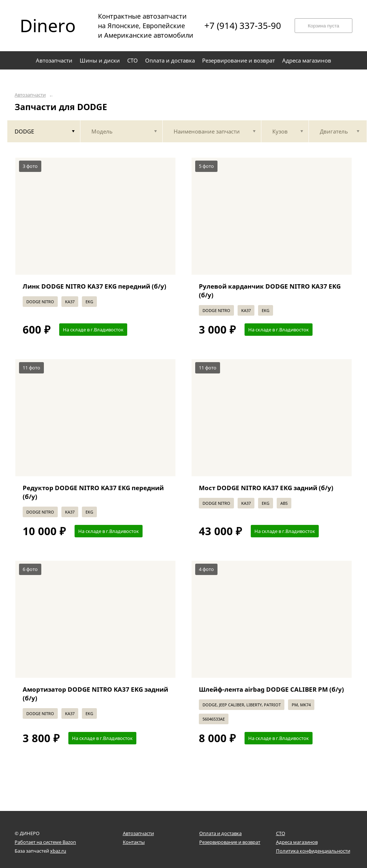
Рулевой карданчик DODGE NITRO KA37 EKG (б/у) (270, 291)
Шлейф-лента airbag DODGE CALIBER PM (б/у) (271, 689)
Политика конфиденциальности (313, 851)
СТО (281, 833)
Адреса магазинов (297, 842)
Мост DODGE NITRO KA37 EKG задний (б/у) (266, 488)
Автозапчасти (30, 95)
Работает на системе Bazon (45, 842)
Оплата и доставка (220, 833)
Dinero (48, 26)
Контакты (134, 842)
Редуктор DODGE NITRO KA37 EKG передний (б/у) (93, 492)
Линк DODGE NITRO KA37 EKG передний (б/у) (94, 286)
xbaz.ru (58, 851)
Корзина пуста (324, 26)
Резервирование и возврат (230, 842)
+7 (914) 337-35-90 (243, 26)
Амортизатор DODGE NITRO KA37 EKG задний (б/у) (95, 694)
